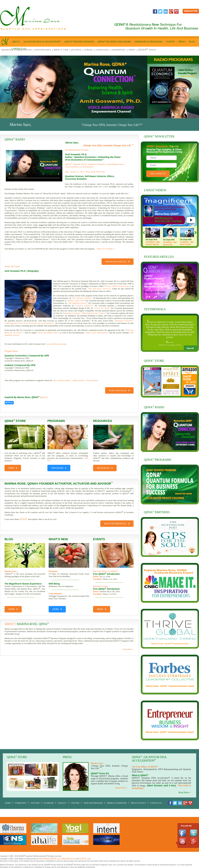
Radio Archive (79, 380)
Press (182, 42)
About (16, 42)
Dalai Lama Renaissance (97, 333)
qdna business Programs (114, 41)
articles (76, 50)
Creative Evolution (84, 306)
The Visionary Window (82, 298)
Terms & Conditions (117, 803)
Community (20, 803)
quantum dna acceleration (42, 41)
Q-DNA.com (85, 859)
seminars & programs (149, 42)
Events (170, 42)
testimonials (43, 50)
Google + (62, 803)
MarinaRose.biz (68, 859)
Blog (192, 42)
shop (13, 467)
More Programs (119, 390)
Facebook (49, 803)
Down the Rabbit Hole (48, 333)
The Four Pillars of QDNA (106, 571)
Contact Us (156, 803)
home (8, 803)
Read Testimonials (117, 524)
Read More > (128, 649)
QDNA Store (147, 50)
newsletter (119, 50)
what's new (61, 50)
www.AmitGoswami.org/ (56, 344)
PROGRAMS (59, 467)
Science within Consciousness (117, 286)
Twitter (75, 803)
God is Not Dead (102, 308)
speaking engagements (17, 50)
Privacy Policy (138, 803)
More (13, 609)
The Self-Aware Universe (99, 289)
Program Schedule (118, 262)
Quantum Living (100, 586)
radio (132, 50)
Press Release (93, 380)
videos (89, 50)
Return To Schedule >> (106, 249)
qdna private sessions (79, 41)
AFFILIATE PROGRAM (93, 803)
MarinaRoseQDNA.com (50, 859)
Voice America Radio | (62, 380)
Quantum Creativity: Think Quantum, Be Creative (84, 313)
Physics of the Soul (76, 301)
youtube (35, 803)
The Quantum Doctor (77, 303)
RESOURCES (105, 467)
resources (102, 50)
